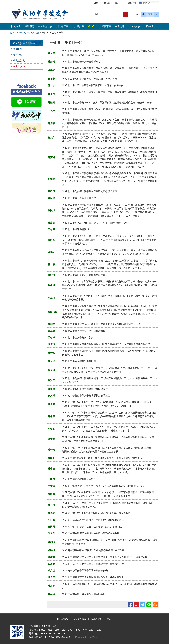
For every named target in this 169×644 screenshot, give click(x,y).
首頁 (96, 3)
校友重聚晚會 (45, 26)
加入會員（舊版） (112, 3)
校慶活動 (18, 55)
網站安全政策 (79, 619)
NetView (94, 637)
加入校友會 (134, 26)
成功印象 (93, 26)
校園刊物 (18, 49)
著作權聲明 (97, 619)
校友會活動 (19, 61)
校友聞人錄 (19, 66)
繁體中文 (145, 3)
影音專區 (106, 26)
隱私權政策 (61, 619)
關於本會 (16, 26)
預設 (150, 14)
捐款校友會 (150, 26)
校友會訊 (120, 26)
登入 (111, 619)
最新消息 (29, 26)
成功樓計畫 (78, 26)
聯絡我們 (131, 3)
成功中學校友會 (62, 637)
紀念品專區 (62, 26)
